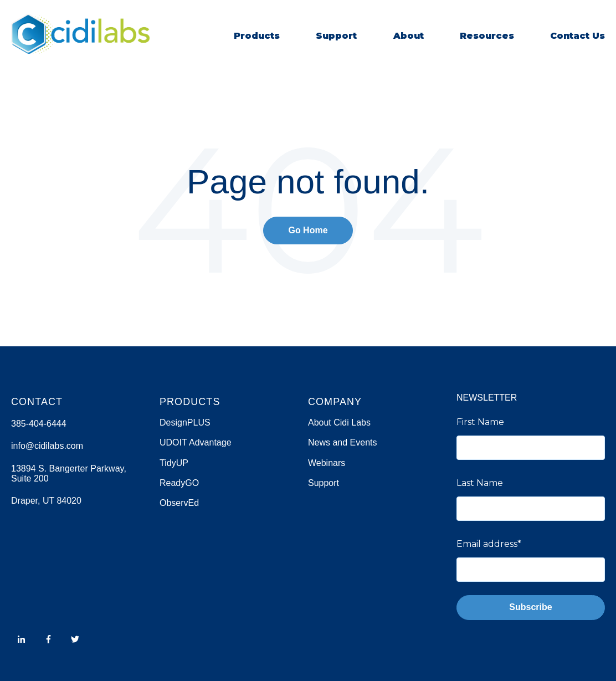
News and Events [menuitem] (343, 442)
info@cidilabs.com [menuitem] (47, 446)
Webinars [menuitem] (327, 463)
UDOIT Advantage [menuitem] (196, 442)
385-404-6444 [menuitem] (39, 424)
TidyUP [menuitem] (174, 463)
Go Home (308, 230)
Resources (487, 36)
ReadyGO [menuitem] (179, 483)
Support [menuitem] (324, 483)
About (409, 36)
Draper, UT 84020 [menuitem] (46, 501)
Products (257, 36)
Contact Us (577, 36)
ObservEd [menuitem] (179, 503)
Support (336, 36)
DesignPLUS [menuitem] (185, 423)
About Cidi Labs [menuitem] (339, 423)
